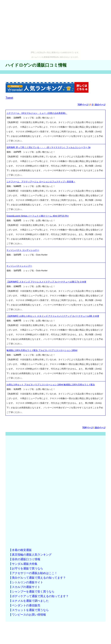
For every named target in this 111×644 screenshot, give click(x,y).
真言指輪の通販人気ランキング (32, 555)
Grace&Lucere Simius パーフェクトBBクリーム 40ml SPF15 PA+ (38, 216)
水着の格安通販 (22, 550)
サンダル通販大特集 (25, 564)
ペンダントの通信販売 (26, 605)
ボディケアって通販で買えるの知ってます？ (40, 596)
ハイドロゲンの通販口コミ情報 (36, 65)
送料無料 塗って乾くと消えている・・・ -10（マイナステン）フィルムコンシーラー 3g (48, 147)
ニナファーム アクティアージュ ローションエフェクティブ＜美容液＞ (41, 182)
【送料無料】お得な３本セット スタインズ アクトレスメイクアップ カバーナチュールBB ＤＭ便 (53, 316)
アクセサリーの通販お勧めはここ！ (35, 573)
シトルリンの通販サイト (27, 582)
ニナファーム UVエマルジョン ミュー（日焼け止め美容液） (37, 113)
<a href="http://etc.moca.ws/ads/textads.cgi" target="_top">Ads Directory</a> (55, 492)
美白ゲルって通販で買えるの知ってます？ (39, 578)
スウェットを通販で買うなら (30, 610)
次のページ (100, 105)
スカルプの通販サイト (26, 587)
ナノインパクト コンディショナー (23, 250)
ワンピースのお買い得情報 (29, 615)
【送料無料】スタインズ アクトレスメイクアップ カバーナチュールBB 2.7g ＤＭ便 (46, 282)
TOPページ (83, 105)
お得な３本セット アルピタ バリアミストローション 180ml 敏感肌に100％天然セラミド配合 (51, 385)
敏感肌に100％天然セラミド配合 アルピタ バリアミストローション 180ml (42, 350)
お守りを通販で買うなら (27, 568)
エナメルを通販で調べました (30, 601)
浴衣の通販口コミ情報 (26, 559)
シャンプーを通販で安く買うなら (33, 592)
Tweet (9, 98)
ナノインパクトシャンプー (19, 266)
